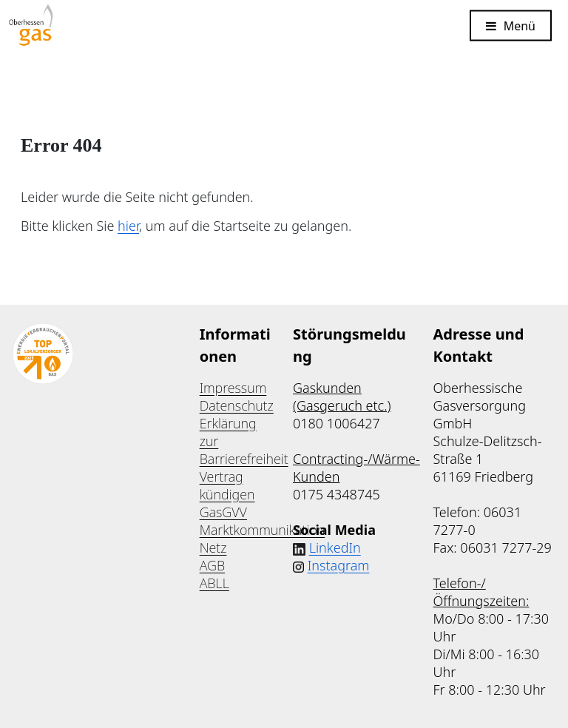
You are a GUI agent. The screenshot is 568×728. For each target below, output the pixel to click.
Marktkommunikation (263, 530)
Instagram (339, 565)
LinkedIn (335, 547)
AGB (212, 565)
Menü (520, 25)
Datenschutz (237, 405)
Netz (213, 547)
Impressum (233, 388)
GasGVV (223, 512)
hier (128, 226)
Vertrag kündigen (227, 485)
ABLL (214, 583)
